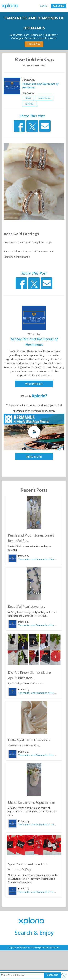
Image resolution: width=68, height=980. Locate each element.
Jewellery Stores (48, 38)
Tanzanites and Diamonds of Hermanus (37, 559)
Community (44, 98)
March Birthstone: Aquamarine (31, 802)
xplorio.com (54, 948)
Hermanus (37, 35)
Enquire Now (34, 44)
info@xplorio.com (41, 948)
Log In (43, 6)
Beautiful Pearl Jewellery (27, 607)
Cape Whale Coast (19, 35)
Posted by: (29, 80)
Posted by (24, 556)
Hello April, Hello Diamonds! (29, 740)
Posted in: (28, 93)
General (30, 104)
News (28, 98)
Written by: (34, 334)
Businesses (51, 35)
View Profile (34, 384)
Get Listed (59, 6)
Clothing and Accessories (24, 38)
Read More (34, 456)
